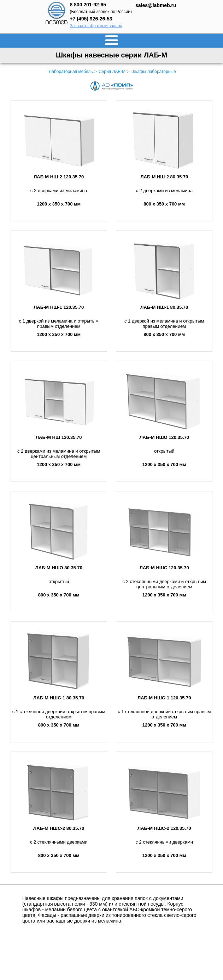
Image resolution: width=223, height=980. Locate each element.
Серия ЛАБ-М (112, 72)
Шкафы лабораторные (154, 72)
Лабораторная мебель (71, 72)
